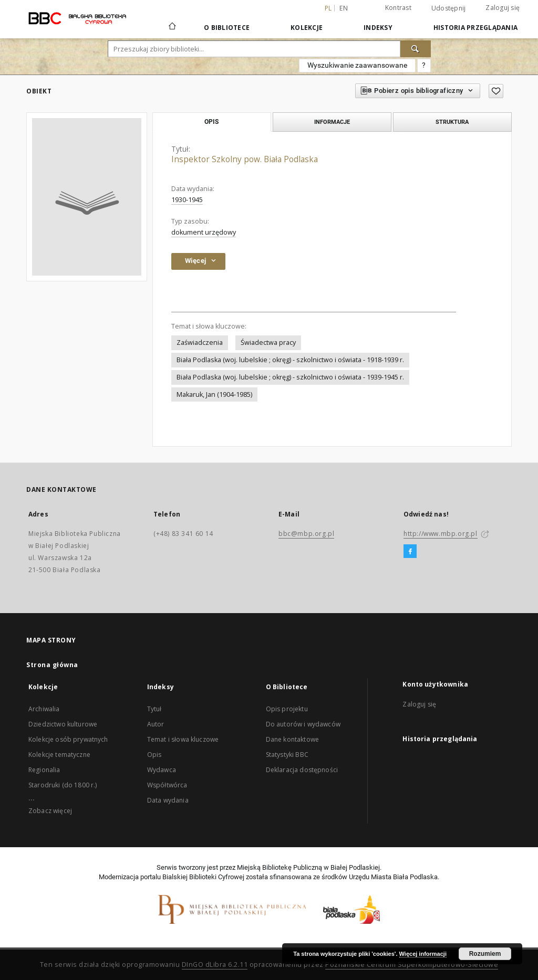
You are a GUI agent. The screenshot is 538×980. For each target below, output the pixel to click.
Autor (156, 724)
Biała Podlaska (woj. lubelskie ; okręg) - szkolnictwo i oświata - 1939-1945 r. (290, 377)
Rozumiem (485, 954)
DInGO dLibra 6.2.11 (215, 965)
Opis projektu (287, 709)
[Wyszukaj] (416, 49)
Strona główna (52, 665)
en (344, 8)
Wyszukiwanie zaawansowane (357, 65)
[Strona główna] (172, 27)
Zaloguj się (503, 8)
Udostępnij (449, 8)
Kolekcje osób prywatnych (68, 739)
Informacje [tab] (332, 122)
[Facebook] (410, 552)
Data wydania (168, 800)
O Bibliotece (227, 28)
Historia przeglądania (475, 28)
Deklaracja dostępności (302, 770)
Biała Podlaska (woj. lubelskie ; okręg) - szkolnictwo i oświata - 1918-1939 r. (290, 360)
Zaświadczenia (200, 343)
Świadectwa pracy (268, 343)
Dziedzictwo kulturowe (63, 724)
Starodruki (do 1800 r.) (63, 785)
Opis (154, 755)
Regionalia (44, 770)
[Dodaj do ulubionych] (496, 91)
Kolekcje (307, 28)
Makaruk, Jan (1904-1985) (214, 394)
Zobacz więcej (50, 811)
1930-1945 (187, 200)
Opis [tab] (211, 122)
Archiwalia (44, 709)
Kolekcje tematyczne (59, 755)
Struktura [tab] (452, 122)
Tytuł (154, 709)
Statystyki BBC (287, 755)
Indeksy (378, 28)
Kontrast (398, 8)
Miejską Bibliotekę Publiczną (280, 867)
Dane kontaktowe (292, 739)
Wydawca (162, 770)
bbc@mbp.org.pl (306, 534)
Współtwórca (167, 785)
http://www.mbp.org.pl (441, 534)
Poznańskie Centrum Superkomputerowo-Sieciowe (412, 965)
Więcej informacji (423, 954)
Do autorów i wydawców (303, 724)
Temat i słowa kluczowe (183, 739)
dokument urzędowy (204, 232)
